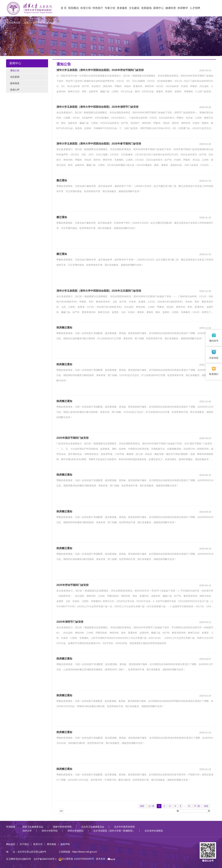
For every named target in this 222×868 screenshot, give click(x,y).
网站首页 (11, 844)
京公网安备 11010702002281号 (76, 859)
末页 (206, 806)
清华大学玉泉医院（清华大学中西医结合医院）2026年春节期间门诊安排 (99, 144)
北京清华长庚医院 (154, 831)
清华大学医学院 (50, 831)
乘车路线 (52, 844)
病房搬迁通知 (64, 328)
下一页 (197, 806)
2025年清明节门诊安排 (70, 622)
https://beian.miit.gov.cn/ (85, 852)
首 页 (64, 8)
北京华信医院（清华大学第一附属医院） (114, 831)
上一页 (151, 806)
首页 (26, 23)
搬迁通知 (62, 180)
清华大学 (27, 831)
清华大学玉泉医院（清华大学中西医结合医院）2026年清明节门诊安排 (97, 107)
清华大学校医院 (75, 831)
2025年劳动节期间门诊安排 (73, 585)
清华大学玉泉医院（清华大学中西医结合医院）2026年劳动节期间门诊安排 (100, 70)
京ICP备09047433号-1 (45, 859)
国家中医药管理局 (62, 827)
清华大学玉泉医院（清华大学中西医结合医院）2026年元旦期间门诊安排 (99, 291)
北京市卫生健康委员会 (93, 827)
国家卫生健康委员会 (33, 827)
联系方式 (38, 844)
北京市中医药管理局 (124, 827)
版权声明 (65, 844)
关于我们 (24, 844)
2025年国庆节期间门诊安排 (73, 438)
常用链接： (12, 827)
